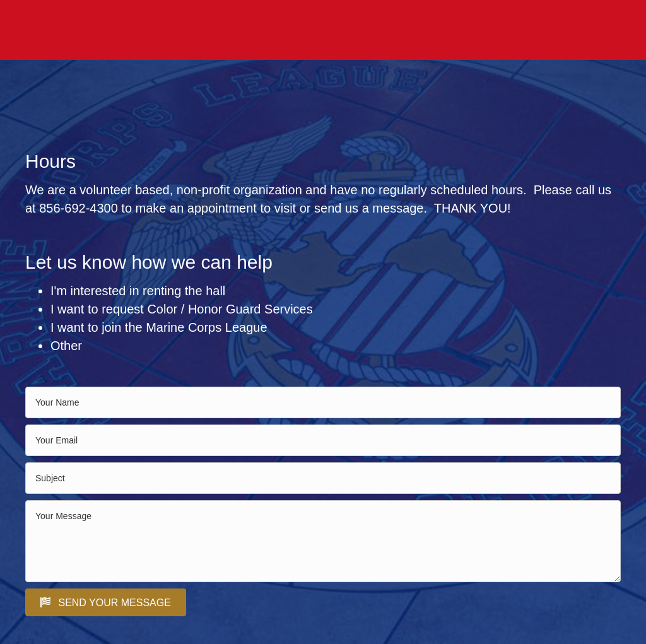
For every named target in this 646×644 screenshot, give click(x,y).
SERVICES (547, 30)
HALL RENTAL (317, 30)
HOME (264, 30)
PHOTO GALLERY (478, 30)
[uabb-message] (323, 541)
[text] (323, 402)
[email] (323, 440)
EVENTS (374, 30)
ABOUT (416, 30)
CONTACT (600, 30)
